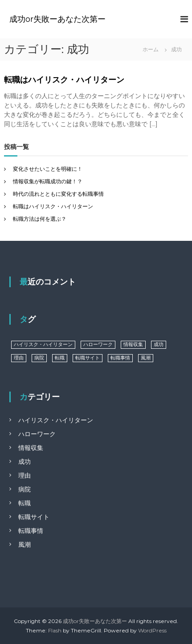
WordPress (152, 630)
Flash (55, 630)
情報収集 (31, 448)
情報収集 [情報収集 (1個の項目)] (133, 345)
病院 (25, 489)
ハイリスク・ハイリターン (56, 420)
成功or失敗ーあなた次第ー (57, 19)
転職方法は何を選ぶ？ (40, 219)
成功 (25, 462)
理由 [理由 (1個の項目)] (19, 358)
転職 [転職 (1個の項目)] (60, 358)
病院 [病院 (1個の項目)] (39, 358)
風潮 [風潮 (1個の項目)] (146, 358)
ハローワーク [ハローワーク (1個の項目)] (98, 345)
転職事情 (31, 531)
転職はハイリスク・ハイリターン (64, 80)
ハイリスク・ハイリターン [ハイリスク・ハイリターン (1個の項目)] (43, 345)
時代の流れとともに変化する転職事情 (58, 194)
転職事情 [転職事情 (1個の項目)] (120, 358)
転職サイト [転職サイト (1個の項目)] (88, 358)
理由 (25, 475)
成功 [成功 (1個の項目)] (159, 345)
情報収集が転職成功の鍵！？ (48, 181)
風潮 (25, 545)
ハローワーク (37, 434)
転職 (25, 503)
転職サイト (34, 517)
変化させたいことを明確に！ (48, 169)
